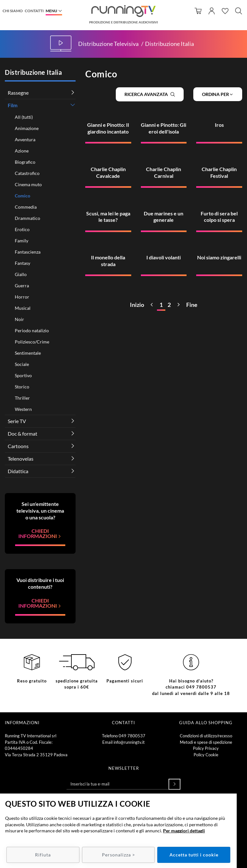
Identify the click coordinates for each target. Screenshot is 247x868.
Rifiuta (43, 855)
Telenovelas (21, 459)
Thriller (22, 398)
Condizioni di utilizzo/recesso (206, 736)
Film (13, 105)
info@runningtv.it (129, 742)
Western (23, 409)
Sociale (22, 364)
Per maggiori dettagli (184, 831)
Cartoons (18, 446)
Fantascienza (28, 252)
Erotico (22, 229)
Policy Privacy (206, 748)
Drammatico (27, 218)
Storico (22, 387)
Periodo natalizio (32, 330)
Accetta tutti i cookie (194, 855)
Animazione (27, 128)
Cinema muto (28, 184)
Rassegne (18, 93)
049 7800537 (132, 736)
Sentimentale (28, 353)
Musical (23, 308)
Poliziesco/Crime (32, 342)
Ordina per (218, 94)
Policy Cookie (206, 755)
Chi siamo (13, 11)
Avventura (25, 139)
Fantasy (23, 263)
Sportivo (23, 375)
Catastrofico (27, 173)
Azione (22, 151)
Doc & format (23, 434)
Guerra (22, 286)
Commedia (26, 207)
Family (22, 241)
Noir (19, 319)
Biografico (25, 162)
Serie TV (17, 421)
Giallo (21, 274)
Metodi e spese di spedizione (206, 742)
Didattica (18, 471)
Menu (51, 11)
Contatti (34, 11)
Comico (23, 196)
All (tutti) (24, 117)
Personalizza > (119, 855)
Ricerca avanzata (150, 94)
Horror (22, 297)
